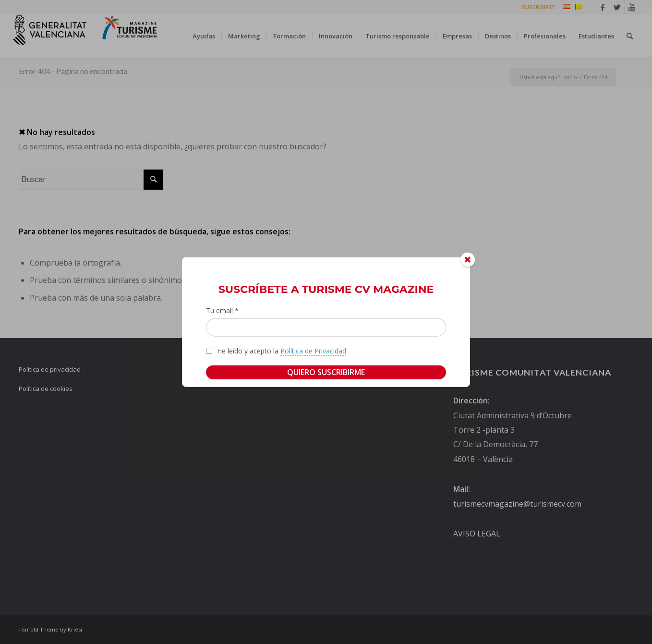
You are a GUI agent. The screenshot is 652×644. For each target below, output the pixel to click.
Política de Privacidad (313, 350)
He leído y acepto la (282, 351)
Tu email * (222, 310)
